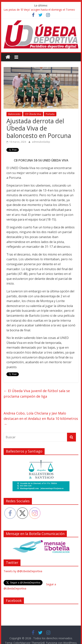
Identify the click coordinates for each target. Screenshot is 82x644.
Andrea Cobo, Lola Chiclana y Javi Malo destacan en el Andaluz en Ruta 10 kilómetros (41, 419)
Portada (50, 114)
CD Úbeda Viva (33, 114)
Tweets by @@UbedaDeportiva (23, 571)
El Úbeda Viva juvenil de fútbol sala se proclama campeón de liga (37, 394)
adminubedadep (41, 142)
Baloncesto (14, 114)
